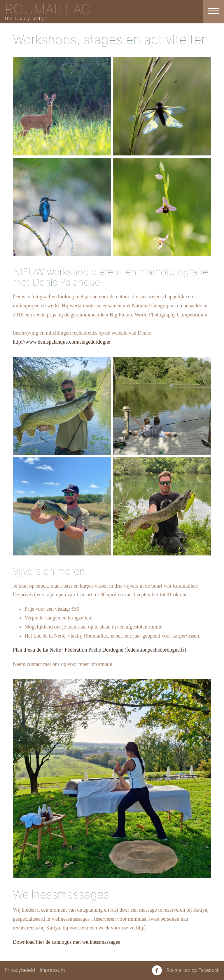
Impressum (52, 970)
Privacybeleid (20, 970)
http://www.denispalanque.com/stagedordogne (62, 342)
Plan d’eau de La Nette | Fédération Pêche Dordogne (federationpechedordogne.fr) (99, 650)
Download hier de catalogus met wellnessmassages (66, 942)
